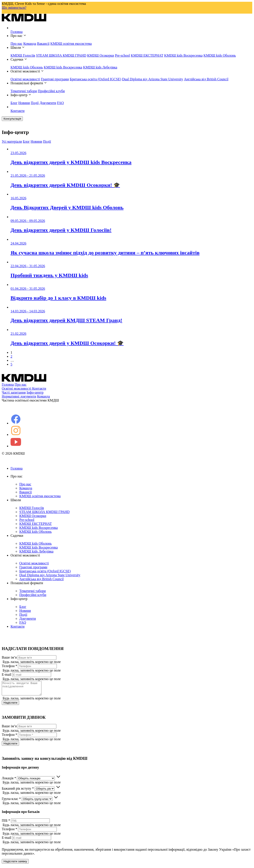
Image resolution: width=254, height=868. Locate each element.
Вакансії (43, 44)
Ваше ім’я (9, 657)
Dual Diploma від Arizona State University (153, 79)
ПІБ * (6, 823)
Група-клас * (11, 801)
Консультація (12, 119)
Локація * (9, 781)
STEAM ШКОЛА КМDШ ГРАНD (61, 55)
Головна (17, 32)
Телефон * (9, 666)
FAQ (60, 103)
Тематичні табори (24, 91)
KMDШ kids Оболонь (220, 55)
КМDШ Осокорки (101, 55)
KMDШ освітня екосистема (71, 44)
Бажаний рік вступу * (18, 791)
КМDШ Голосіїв (23, 55)
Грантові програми (55, 79)
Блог (14, 103)
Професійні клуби (51, 91)
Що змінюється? (14, 8)
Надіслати (10, 705)
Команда (30, 44)
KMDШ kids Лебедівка (100, 67)
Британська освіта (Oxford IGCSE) (96, 79)
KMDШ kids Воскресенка (183, 55)
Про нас (16, 44)
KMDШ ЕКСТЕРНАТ (147, 55)
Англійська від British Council (206, 79)
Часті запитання (14, 392)
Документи (48, 103)
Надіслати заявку (15, 864)
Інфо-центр (35, 392)
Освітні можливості (25, 79)
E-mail (7, 674)
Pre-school (122, 55)
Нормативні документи (19, 396)
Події (35, 103)
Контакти (18, 111)
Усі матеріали (12, 141)
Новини (24, 103)
